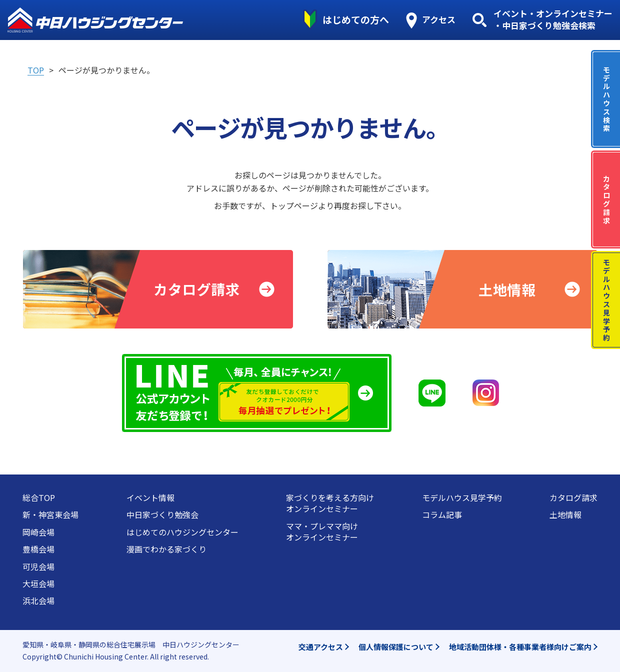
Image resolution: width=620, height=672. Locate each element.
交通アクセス (321, 647)
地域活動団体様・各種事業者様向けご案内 (520, 647)
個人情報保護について (396, 647)
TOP (36, 70)
